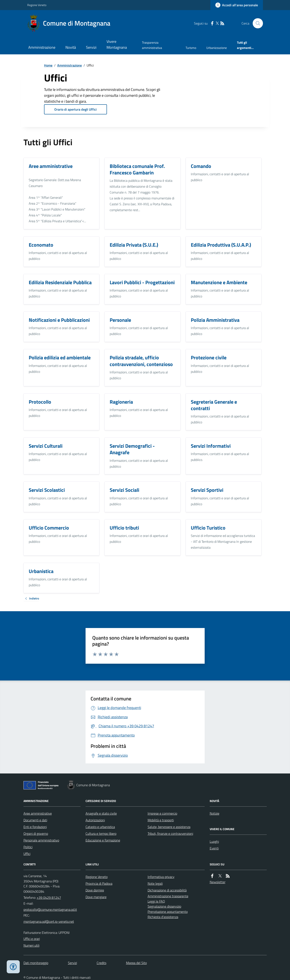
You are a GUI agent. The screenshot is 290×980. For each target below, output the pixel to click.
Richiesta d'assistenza (163, 917)
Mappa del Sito (136, 963)
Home (48, 65)
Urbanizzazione (217, 48)
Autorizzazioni (95, 820)
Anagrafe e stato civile (101, 813)
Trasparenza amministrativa (152, 45)
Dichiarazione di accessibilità (167, 890)
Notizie (215, 813)
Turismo (191, 48)
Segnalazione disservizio (164, 906)
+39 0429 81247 (49, 898)
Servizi (91, 47)
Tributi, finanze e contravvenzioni (170, 833)
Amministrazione (42, 47)
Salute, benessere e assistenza (169, 827)
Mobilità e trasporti (161, 820)
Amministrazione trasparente (168, 896)
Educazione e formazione (103, 840)
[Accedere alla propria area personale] (237, 5)
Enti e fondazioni (35, 827)
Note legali (155, 883)
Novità (71, 47)
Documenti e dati (35, 820)
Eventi (214, 848)
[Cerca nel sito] (256, 23)
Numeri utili (31, 945)
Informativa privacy (161, 877)
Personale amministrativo (41, 840)
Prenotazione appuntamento (168, 912)
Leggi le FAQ (156, 901)
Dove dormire (95, 890)
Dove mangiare (96, 897)
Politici (28, 847)
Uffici (27, 854)
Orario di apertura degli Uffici (75, 109)
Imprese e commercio (162, 813)
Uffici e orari (32, 939)
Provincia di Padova (99, 883)
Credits (101, 963)
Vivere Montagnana (117, 44)
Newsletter (218, 882)
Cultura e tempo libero (101, 833)
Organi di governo (36, 833)
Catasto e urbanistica (100, 827)
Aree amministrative (38, 813)
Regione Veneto (37, 5)
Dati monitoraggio (36, 963)
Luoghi (214, 841)
